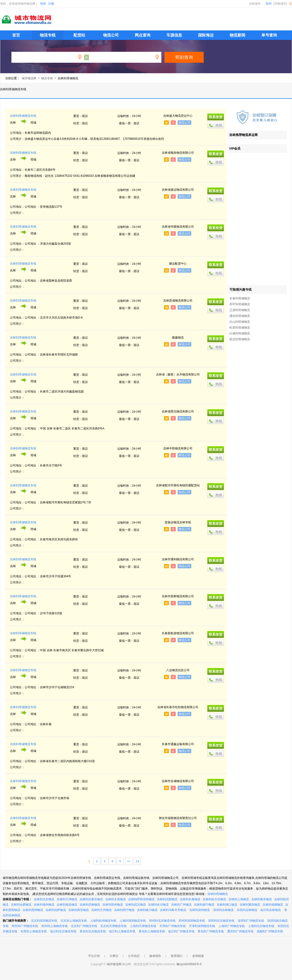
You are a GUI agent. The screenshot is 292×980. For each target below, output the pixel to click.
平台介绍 (94, 956)
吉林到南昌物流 (67, 905)
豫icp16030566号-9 (189, 964)
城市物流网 (29, 78)
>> (129, 861)
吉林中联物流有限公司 (178, 448)
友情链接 (198, 956)
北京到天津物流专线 (113, 926)
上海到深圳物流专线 (133, 921)
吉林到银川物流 (147, 910)
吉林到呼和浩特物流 (141, 899)
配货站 (79, 35)
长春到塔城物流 (240, 298)
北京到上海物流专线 (74, 921)
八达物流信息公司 (178, 670)
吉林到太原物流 (116, 899)
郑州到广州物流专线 (25, 926)
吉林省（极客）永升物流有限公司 (178, 374)
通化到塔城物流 (240, 316)
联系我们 (177, 956)
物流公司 (111, 35)
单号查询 (269, 35)
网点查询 (143, 35)
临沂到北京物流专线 (63, 931)
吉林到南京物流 (262, 899)
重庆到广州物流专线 (240, 931)
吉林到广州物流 (181, 905)
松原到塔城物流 (240, 328)
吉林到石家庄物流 (91, 899)
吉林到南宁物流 (204, 905)
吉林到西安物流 (79, 910)
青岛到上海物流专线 (152, 931)
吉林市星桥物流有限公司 (178, 596)
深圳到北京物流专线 (221, 921)
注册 (51, 4)
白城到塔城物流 (240, 333)
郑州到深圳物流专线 (192, 921)
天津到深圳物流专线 (202, 926)
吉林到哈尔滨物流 (214, 899)
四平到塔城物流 (240, 304)
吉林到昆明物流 (33, 910)
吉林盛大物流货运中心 (178, 116)
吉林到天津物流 (67, 899)
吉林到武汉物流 (136, 905)
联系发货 (216, 117)
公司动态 (134, 956)
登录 (43, 4)
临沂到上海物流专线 (122, 931)
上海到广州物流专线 (232, 926)
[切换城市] (280, 4)
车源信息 (174, 35)
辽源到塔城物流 (240, 310)
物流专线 (48, 35)
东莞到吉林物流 (247, 910)
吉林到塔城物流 (218, 894)
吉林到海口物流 (227, 905)
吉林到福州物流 (44, 905)
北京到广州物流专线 (84, 926)
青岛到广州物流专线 (211, 931)
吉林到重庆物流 (250, 905)
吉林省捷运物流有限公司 (178, 190)
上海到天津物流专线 (143, 926)
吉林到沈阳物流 (167, 899)
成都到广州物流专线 (270, 931)
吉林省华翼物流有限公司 (178, 227)
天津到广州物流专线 (173, 926)
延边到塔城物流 (240, 339)
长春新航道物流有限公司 (178, 633)
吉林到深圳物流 (200, 910)
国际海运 (206, 35)
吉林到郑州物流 (113, 905)
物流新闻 (237, 35)
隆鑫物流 (178, 338)
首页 (16, 35)
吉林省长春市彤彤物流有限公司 (178, 707)
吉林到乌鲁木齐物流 (173, 910)
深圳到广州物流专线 (251, 921)
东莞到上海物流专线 (34, 931)
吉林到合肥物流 (21, 905)
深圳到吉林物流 (223, 910)
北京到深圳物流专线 (44, 921)
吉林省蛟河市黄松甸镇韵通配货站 (178, 485)
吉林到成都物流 (273, 905)
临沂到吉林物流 (271, 910)
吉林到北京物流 (44, 899)
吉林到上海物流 (239, 899)
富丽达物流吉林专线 (178, 522)
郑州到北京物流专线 (162, 921)
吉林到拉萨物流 (56, 910)
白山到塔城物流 (240, 322)
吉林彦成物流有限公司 (178, 301)
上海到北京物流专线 (261, 926)
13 (137, 861)
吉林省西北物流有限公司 (178, 411)
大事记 (114, 956)
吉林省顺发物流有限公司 (178, 153)
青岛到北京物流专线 (93, 931)
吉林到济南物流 (90, 905)
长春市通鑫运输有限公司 (178, 744)
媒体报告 (155, 956)
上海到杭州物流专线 (103, 921)
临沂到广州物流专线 (181, 931)
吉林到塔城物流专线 (23, 116)
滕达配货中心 (178, 264)
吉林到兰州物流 (101, 910)
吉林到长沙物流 (158, 905)
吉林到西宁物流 (124, 910)
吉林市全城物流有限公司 (178, 781)
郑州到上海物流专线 (55, 926)
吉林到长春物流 (190, 899)
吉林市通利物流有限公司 (178, 559)
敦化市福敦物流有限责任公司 (178, 818)
